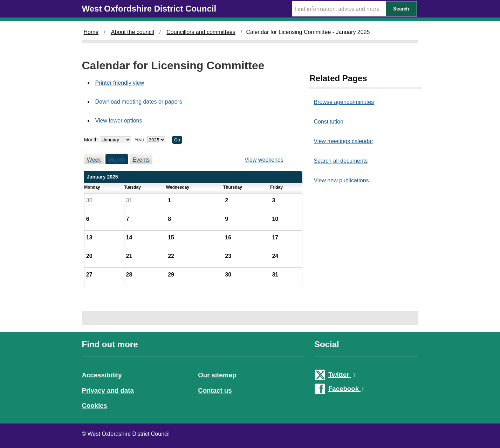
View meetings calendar (343, 141)
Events (141, 160)
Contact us (215, 390)
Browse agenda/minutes (344, 102)
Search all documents (341, 161)
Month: (92, 140)
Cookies (95, 405)
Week (94, 160)
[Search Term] (339, 9)
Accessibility (102, 375)
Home (91, 32)
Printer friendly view (120, 83)
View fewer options (119, 121)
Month (117, 160)
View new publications (341, 180)
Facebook (346, 389)
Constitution (328, 122)
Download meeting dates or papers (139, 102)
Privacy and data (108, 390)
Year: (141, 140)
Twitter (342, 375)
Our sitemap (217, 375)
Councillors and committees (201, 32)
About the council (133, 32)
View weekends (264, 160)
